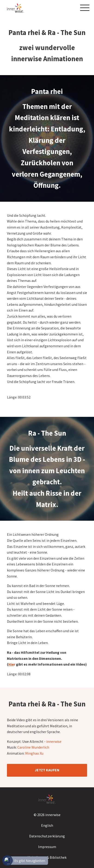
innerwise (54, 741)
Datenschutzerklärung (47, 836)
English (47, 825)
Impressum (47, 847)
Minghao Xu (35, 753)
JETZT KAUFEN (47, 770)
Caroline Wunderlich (34, 747)
